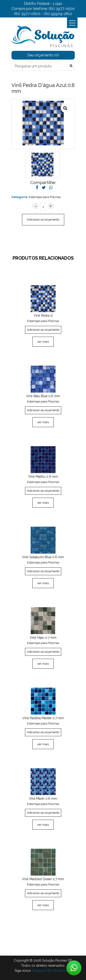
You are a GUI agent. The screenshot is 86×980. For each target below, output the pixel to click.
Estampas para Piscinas (45, 197)
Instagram (41, 971)
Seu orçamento (43, 55)
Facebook (62, 971)
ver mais (43, 342)
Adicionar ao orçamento (43, 220)
